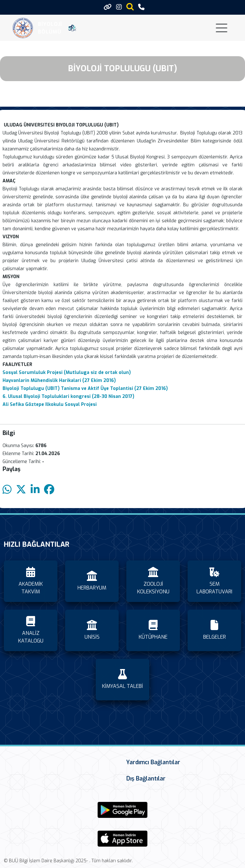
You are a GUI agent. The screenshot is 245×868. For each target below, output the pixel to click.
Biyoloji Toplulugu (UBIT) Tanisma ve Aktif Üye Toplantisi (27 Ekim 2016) (85, 388)
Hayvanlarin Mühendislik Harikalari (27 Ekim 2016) (60, 381)
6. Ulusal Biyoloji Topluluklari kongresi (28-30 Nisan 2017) (68, 396)
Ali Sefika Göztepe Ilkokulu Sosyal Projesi (50, 404)
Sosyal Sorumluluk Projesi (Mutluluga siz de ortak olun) (67, 373)
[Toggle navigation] (222, 28)
